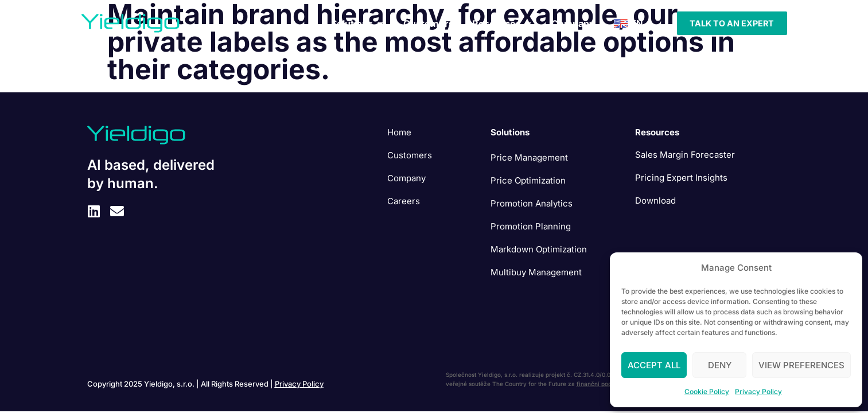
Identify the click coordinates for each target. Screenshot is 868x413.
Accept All (654, 365)
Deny (720, 365)
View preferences (801, 365)
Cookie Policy (707, 391)
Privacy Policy (758, 391)
